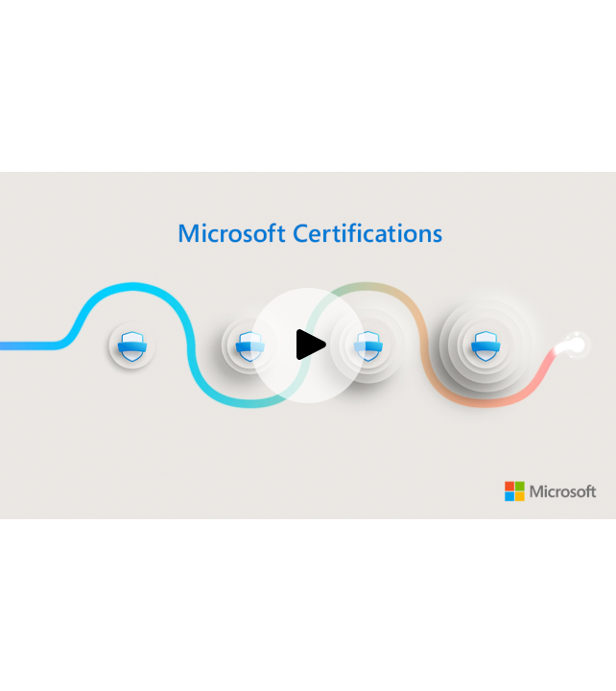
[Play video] (308, 345)
